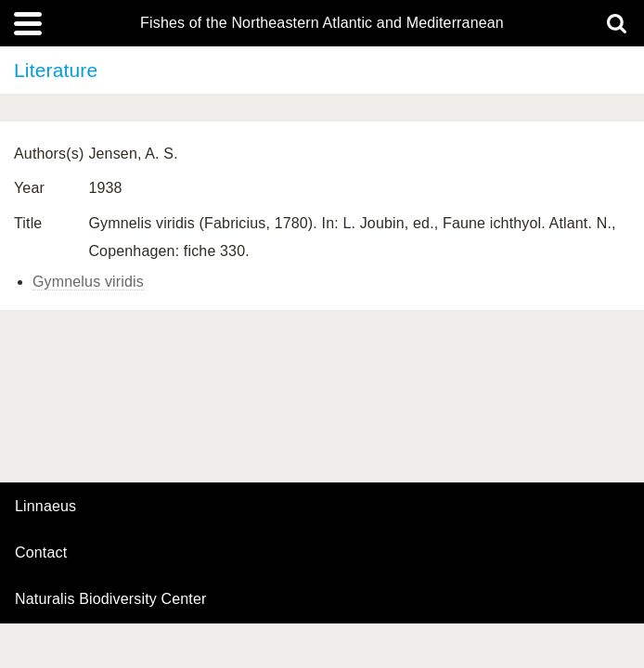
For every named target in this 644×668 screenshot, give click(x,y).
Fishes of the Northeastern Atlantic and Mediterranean (322, 23)
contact (41, 552)
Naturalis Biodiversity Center (111, 599)
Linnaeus (45, 507)
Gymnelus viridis (88, 282)
